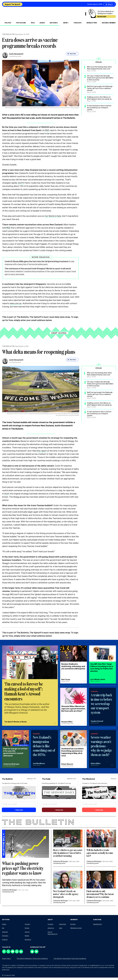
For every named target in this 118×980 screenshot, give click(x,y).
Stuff (7, 494)
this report (42, 451)
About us (51, 928)
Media (27, 936)
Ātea (33, 23)
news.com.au (16, 303)
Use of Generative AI (53, 933)
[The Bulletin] (59, 822)
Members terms (76, 928)
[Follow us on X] (8, 953)
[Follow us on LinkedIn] (21, 953)
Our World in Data (53, 216)
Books (42, 23)
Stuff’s (21, 183)
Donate (73, 924)
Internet (5, 932)
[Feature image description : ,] (68, 838)
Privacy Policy (6, 959)
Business (28, 939)
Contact (51, 924)
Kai (3, 928)
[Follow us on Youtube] (13, 953)
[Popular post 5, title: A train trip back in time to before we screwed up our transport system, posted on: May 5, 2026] (99, 109)
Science (5, 939)
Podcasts (78, 23)
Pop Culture (21, 23)
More (65, 23)
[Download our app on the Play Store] (37, 953)
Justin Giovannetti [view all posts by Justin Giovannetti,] (16, 54)
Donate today (102, 16)
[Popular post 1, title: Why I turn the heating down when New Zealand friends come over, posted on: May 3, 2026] (99, 69)
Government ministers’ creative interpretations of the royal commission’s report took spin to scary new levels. (40, 271)
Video (4, 924)
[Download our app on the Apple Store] (32, 953)
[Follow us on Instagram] (17, 953)
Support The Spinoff (13, 4)
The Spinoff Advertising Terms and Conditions (70, 958)
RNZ (47, 130)
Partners (5, 936)
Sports (27, 932)
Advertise (63, 924)
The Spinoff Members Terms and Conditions (32, 958)
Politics (8, 23)
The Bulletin (8, 34)
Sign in (109, 4)
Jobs (61, 928)
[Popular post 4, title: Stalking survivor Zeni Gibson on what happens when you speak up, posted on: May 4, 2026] (99, 99)
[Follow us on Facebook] (4, 953)
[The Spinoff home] (45, 14)
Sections (53, 23)
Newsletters (92, 23)
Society (27, 924)
